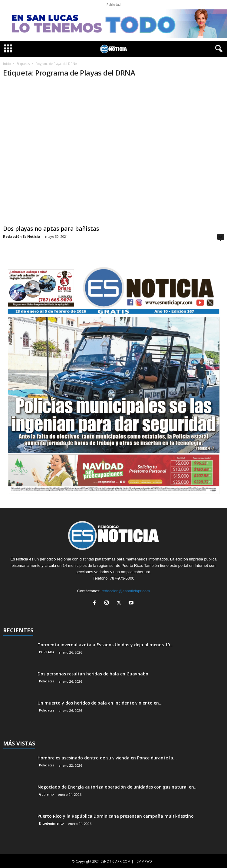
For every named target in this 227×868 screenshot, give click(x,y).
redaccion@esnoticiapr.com (126, 591)
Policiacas (47, 681)
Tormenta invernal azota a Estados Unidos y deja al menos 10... (105, 645)
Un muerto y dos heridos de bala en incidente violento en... (100, 703)
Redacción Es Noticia (22, 236)
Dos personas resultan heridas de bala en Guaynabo (93, 674)
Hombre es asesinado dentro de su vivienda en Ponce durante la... (107, 758)
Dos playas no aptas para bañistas (51, 229)
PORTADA (47, 652)
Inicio (7, 64)
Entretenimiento (51, 823)
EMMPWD (144, 861)
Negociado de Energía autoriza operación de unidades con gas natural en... (118, 787)
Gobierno (46, 794)
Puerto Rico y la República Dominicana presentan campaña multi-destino (116, 816)
